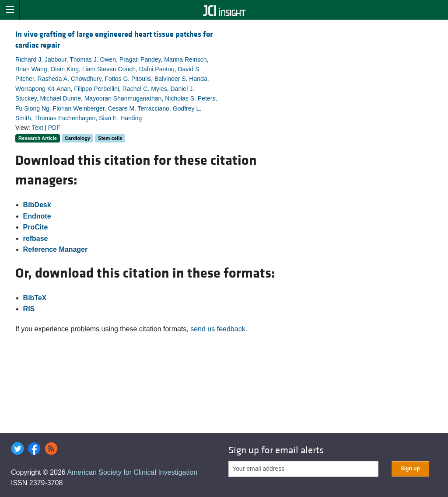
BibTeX (35, 298)
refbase (36, 238)
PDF (54, 128)
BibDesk (37, 205)
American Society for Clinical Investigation (132, 472)
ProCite (36, 227)
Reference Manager (56, 249)
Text (38, 128)
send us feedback (218, 329)
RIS (29, 309)
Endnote (37, 216)
